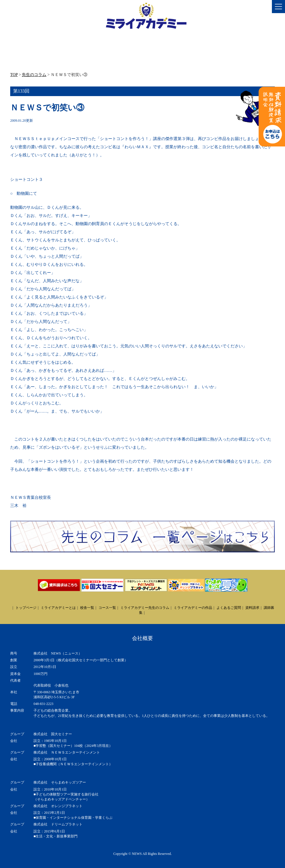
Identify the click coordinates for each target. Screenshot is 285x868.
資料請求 (252, 608)
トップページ (26, 608)
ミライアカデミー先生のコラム (145, 608)
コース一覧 (107, 608)
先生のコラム (34, 75)
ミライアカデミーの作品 (193, 608)
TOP (14, 75)
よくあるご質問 (229, 608)
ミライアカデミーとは (58, 608)
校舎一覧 (87, 608)
